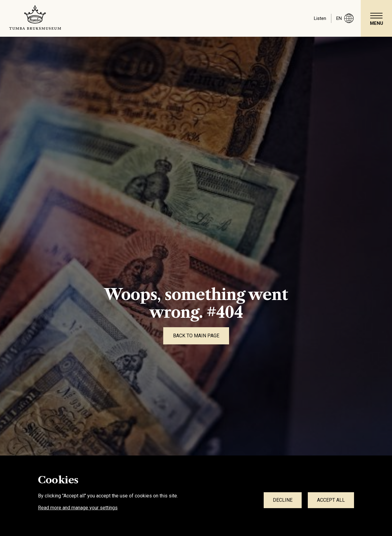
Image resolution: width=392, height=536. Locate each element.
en (345, 18)
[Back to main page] (196, 336)
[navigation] (376, 18)
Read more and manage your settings (78, 508)
